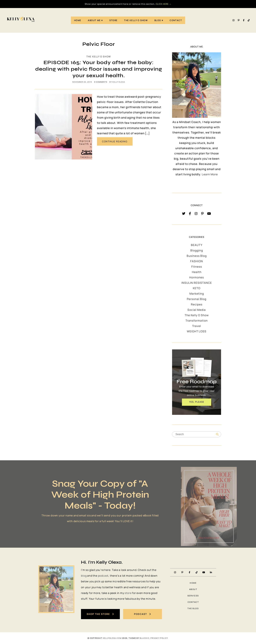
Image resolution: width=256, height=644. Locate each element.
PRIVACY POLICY (159, 638)
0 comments (101, 82)
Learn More (210, 174)
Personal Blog (197, 299)
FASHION (197, 261)
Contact (176, 20)
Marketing (197, 294)
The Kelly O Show (136, 20)
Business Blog (197, 256)
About (193, 589)
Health (197, 272)
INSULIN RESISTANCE (197, 283)
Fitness (197, 267)
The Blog (193, 608)
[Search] (217, 434)
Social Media (197, 310)
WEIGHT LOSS (197, 331)
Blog (158, 20)
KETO (197, 288)
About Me (94, 20)
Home (78, 20)
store (128, 593)
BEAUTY (197, 245)
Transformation (197, 321)
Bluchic (144, 638)
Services (193, 596)
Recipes (197, 304)
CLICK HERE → (164, 4)
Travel (197, 326)
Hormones (197, 277)
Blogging (197, 250)
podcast (103, 576)
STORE (113, 20)
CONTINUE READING (115, 141)
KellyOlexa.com (112, 638)
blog (84, 576)
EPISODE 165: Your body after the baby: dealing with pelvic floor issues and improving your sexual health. (99, 69)
